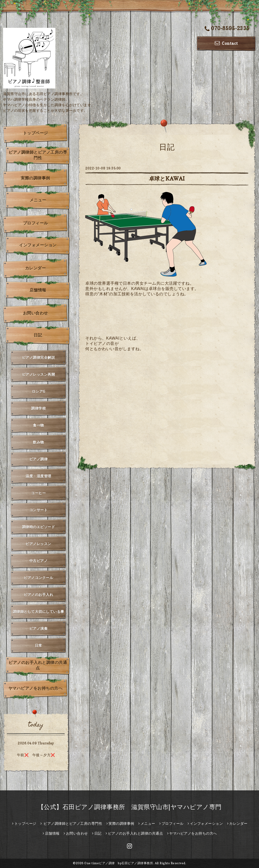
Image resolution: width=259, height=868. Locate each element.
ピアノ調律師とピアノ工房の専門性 (38, 155)
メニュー (38, 200)
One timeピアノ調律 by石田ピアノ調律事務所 (119, 863)
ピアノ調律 (39, 459)
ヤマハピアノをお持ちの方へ (36, 688)
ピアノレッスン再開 (39, 374)
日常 (39, 645)
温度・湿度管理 (38, 476)
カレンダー (36, 268)
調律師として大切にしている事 (39, 611)
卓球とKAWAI (167, 179)
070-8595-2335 (227, 29)
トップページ (36, 133)
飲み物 (38, 442)
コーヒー (38, 493)
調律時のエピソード (39, 527)
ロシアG (39, 391)
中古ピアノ (39, 561)
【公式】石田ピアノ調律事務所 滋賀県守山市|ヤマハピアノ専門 (130, 807)
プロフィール (36, 223)
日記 (38, 335)
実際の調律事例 (35, 178)
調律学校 (38, 408)
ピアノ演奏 (39, 628)
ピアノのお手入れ (38, 595)
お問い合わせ (36, 313)
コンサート (39, 510)
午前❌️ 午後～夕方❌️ (36, 755)
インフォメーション (38, 245)
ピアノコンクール (38, 578)
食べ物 (38, 425)
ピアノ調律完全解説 (39, 357)
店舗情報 (38, 290)
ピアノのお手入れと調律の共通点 (38, 665)
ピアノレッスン (38, 544)
